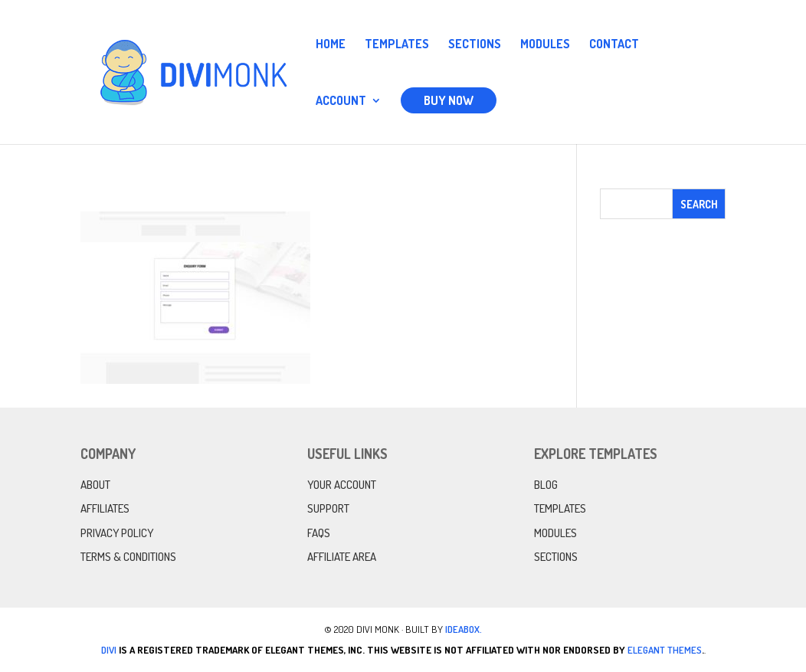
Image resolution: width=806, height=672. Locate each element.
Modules (545, 45)
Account (341, 102)
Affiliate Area (342, 557)
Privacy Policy (117, 533)
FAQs (319, 533)
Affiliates (105, 508)
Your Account (342, 485)
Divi (109, 650)
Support (328, 508)
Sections (475, 45)
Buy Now (449, 100)
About (95, 485)
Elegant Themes (665, 650)
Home (331, 45)
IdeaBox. (464, 629)
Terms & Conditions (128, 557)
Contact (614, 45)
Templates (397, 45)
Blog (546, 485)
